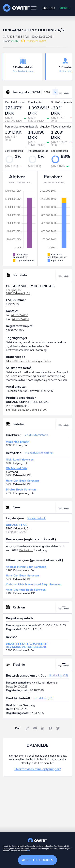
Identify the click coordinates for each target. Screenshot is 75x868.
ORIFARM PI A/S (17, 525)
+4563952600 (19, 315)
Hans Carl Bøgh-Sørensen (22, 481)
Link (27, 728)
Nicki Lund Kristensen (20, 460)
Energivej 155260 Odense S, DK (18, 292)
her (29, 851)
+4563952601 (20, 319)
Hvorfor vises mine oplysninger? (38, 769)
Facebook (50, 728)
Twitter (58, 728)
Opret (65, 8)
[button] (34, 8)
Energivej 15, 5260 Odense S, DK (26, 410)
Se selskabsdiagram (23, 71)
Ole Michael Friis (17, 468)
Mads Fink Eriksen (18, 442)
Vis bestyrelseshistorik (39, 453)
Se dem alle (65, 71)
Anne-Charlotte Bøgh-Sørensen (26, 590)
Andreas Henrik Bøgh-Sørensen (26, 567)
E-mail (35, 728)
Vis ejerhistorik (37, 518)
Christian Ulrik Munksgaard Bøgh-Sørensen (34, 585)
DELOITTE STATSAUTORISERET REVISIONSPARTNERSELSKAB (27, 645)
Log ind (49, 8)
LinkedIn (43, 728)
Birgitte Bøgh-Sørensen (21, 490)
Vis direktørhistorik (36, 435)
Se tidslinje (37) (59, 675)
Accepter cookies (37, 860)
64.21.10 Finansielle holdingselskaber (29, 361)
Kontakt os (26, 550)
